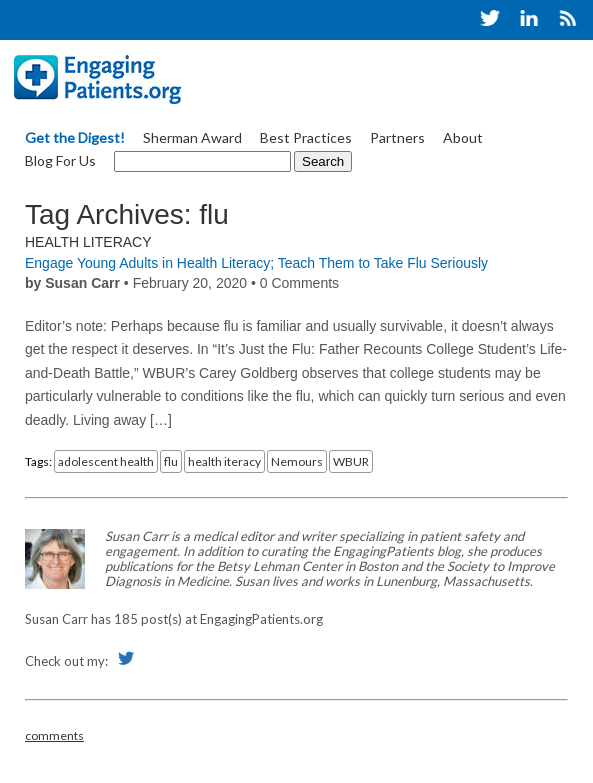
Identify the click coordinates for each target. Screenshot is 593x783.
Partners (397, 137)
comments (54, 735)
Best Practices (306, 137)
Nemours (297, 461)
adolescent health (106, 461)
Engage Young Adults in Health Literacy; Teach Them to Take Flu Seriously (256, 263)
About (463, 137)
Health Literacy (88, 242)
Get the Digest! (75, 137)
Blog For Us (60, 160)
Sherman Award (192, 137)
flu (171, 461)
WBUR (351, 461)
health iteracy (224, 461)
